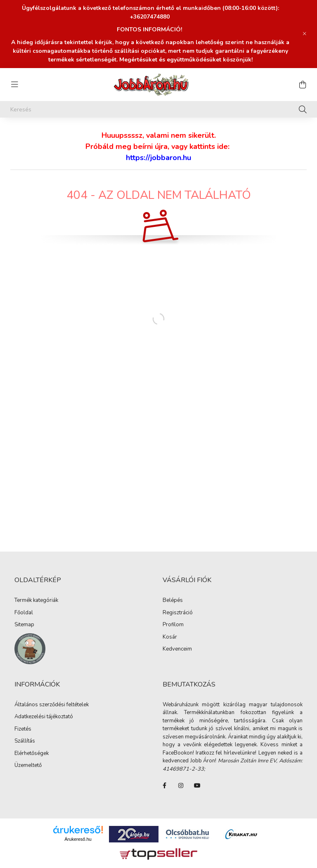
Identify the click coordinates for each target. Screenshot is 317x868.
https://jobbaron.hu (158, 158)
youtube (197, 785)
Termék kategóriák (36, 601)
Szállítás (25, 741)
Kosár (170, 637)
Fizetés (23, 729)
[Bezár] (305, 34)
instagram (181, 785)
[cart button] (303, 85)
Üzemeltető (28, 766)
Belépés (173, 601)
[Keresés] (158, 109)
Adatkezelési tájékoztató (44, 717)
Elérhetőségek (32, 754)
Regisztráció (178, 613)
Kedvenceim (177, 649)
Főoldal (24, 613)
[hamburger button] (14, 85)
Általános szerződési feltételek (52, 705)
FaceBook (164, 785)
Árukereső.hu (78, 839)
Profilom (173, 625)
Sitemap (24, 625)
